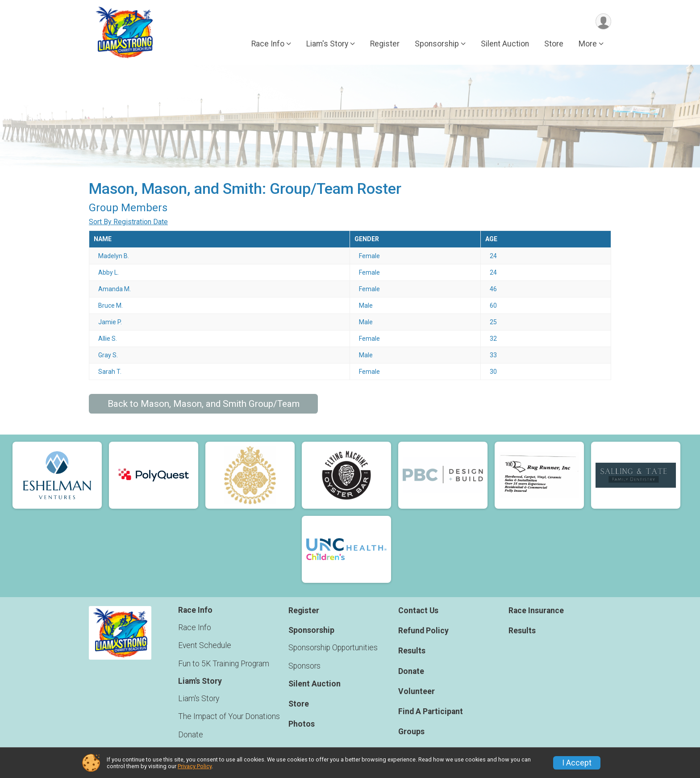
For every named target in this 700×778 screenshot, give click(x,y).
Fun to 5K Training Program (224, 664)
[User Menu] (603, 22)
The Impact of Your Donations (229, 717)
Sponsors (304, 666)
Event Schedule (205, 646)
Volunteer (417, 691)
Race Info (195, 628)
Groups (411, 732)
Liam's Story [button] (327, 44)
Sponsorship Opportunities (333, 648)
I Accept (577, 763)
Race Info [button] (268, 44)
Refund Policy (423, 631)
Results (412, 651)
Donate (191, 735)
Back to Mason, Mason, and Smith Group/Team (204, 404)
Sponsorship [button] (437, 44)
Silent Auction (505, 44)
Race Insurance (536, 611)
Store (554, 44)
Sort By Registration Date (128, 222)
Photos (302, 724)
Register (385, 44)
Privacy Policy (195, 766)
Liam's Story (199, 699)
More (588, 44)
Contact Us (418, 611)
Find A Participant (431, 711)
